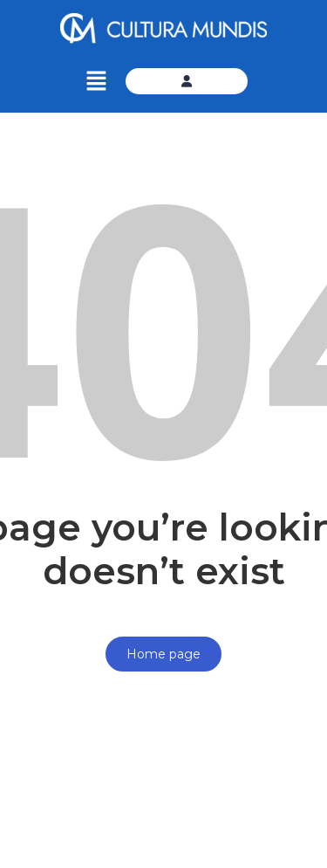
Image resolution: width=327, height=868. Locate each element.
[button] (97, 81)
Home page (163, 654)
